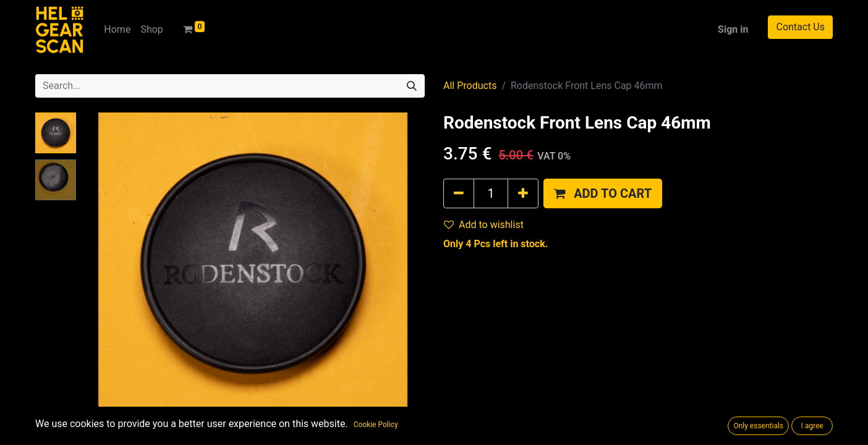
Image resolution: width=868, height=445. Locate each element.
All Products (470, 86)
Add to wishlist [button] (484, 225)
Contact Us (800, 27)
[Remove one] (459, 193)
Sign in (733, 29)
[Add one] (523, 193)
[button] (603, 193)
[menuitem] (117, 30)
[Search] (412, 86)
